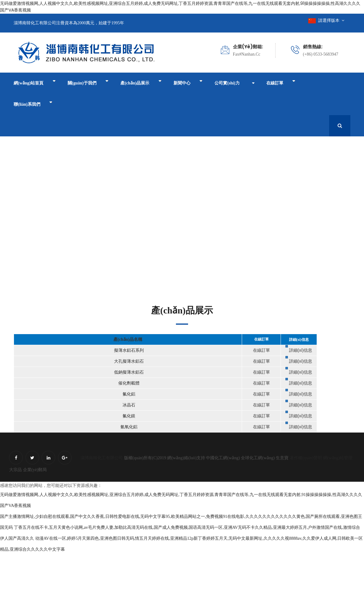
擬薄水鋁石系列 (128, 350)
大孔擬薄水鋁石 (128, 361)
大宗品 (15, 470)
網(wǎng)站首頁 (35, 82)
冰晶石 (128, 405)
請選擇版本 (326, 21)
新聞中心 (187, 82)
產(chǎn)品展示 (140, 82)
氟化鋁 (128, 394)
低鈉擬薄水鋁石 (128, 372)
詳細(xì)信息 (301, 350)
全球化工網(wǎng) (258, 458)
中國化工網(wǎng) (223, 458)
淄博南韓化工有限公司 (102, 458)
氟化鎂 (128, 416)
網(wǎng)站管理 (338, 458)
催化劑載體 (128, 383)
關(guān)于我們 (88, 82)
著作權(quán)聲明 (306, 458)
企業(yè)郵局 (35, 470)
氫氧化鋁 (128, 427)
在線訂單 (279, 82)
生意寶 (282, 458)
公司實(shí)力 (226, 83)
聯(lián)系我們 (33, 103)
